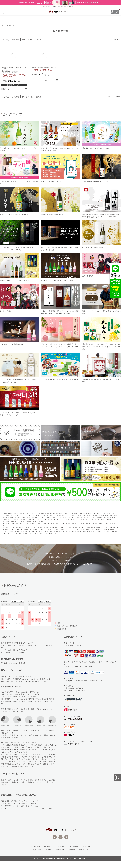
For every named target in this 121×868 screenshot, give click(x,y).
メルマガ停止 (86, 853)
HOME (3, 25)
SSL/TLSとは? (47, 815)
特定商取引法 (61, 856)
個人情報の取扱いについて (79, 856)
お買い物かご (38, 856)
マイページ (47, 853)
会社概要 (49, 856)
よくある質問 (60, 853)
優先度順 (15, 40)
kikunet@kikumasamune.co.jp (14, 659)
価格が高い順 (27, 40)
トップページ (35, 853)
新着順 (39, 40)
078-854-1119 (12, 666)
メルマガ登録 (73, 853)
